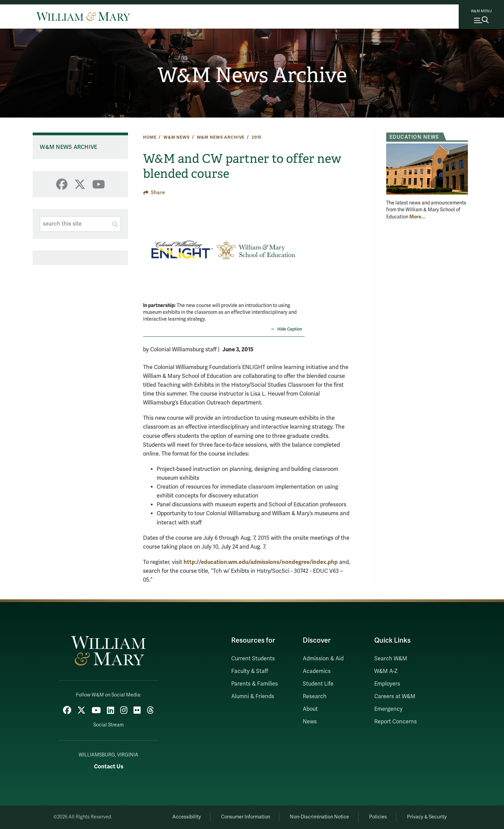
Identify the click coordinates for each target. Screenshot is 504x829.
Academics (317, 671)
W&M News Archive (252, 75)
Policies (378, 817)
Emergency (388, 709)
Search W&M (391, 659)
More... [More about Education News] (417, 217)
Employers (387, 684)
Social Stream (108, 725)
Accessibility (187, 817)
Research (315, 696)
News (310, 722)
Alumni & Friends (253, 696)
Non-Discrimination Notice (319, 817)
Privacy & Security (427, 817)
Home (150, 137)
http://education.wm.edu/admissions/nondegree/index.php (261, 562)
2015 (257, 137)
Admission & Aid (323, 659)
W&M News (177, 137)
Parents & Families (255, 684)
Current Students (253, 659)
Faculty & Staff (250, 671)
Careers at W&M (395, 696)
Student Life (318, 684)
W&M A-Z (386, 671)
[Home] (83, 16)
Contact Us (109, 766)
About (310, 709)
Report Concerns (396, 722)
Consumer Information (246, 817)
